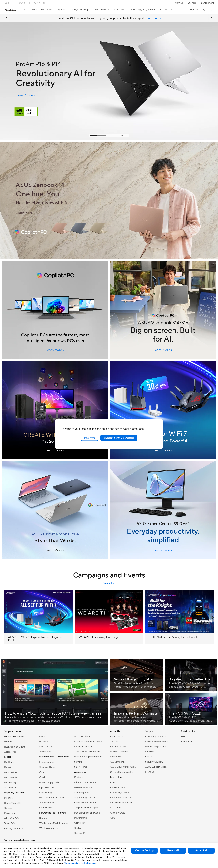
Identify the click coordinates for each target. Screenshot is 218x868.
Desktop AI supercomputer (88, 757)
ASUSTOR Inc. (117, 762)
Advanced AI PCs (119, 787)
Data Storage (46, 793)
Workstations (46, 747)
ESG (183, 737)
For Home (9, 762)
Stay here (89, 438)
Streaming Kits (82, 793)
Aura (112, 818)
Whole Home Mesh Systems (53, 823)
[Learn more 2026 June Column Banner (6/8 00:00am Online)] (55, 350)
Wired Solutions (82, 737)
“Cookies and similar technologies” (81, 863)
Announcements (118, 747)
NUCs (42, 737)
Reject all (173, 850)
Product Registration (156, 747)
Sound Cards (46, 808)
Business (192, 3)
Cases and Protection (85, 803)
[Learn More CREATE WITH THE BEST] (55, 450)
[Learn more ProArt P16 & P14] (109, 139)
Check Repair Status (156, 737)
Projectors (9, 813)
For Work (9, 767)
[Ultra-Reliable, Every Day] (163, 410)
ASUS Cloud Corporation (123, 767)
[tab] (153, 18)
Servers (78, 762)
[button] (179, 3)
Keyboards (80, 777)
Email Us (150, 752)
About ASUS (116, 737)
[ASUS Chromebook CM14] (55, 510)
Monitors (9, 798)
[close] (159, 423)
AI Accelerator (47, 803)
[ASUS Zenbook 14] (62, 185)
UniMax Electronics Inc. (122, 772)
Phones (8, 742)
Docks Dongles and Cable (87, 813)
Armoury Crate (118, 813)
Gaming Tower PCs (14, 828)
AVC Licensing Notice (121, 803)
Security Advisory (154, 762)
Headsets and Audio (84, 787)
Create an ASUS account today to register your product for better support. (109, 18)
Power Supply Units (49, 782)
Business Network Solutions (88, 742)
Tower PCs (10, 823)
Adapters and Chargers (86, 808)
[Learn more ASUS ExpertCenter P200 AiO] (163, 551)
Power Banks (81, 818)
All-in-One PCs (12, 818)
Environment (207, 3)
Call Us (149, 757)
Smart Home (81, 767)
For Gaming (10, 783)
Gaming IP (79, 833)
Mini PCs (44, 742)
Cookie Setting (144, 850)
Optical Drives (47, 787)
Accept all (201, 850)
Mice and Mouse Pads (85, 782)
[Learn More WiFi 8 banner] (163, 450)
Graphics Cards (47, 767)
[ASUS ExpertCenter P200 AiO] (163, 510)
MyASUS (150, 772)
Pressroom (115, 757)
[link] (10, 10)
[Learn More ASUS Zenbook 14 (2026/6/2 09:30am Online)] (26, 213)
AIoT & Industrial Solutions (87, 752)
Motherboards (47, 762)
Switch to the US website (119, 438)
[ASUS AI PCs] (55, 310)
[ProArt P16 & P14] (62, 64)
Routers (43, 818)
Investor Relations (119, 752)
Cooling (43, 777)
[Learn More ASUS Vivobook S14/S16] (163, 350)
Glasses (8, 808)
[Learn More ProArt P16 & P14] (26, 95)
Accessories (10, 752)
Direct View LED (12, 803)
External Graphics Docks (52, 798)
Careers (114, 742)
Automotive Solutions (121, 798)
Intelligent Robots (83, 747)
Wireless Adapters (48, 828)
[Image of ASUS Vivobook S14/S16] (163, 310)
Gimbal (78, 828)
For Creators (11, 772)
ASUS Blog (116, 808)
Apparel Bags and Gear (86, 798)
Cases (42, 772)
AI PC (113, 782)
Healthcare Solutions (15, 747)
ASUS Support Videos (156, 767)
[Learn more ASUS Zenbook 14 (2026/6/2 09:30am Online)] (109, 258)
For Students (11, 777)
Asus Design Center (120, 793)
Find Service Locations (157, 742)
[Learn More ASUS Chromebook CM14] (55, 551)
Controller (79, 823)
